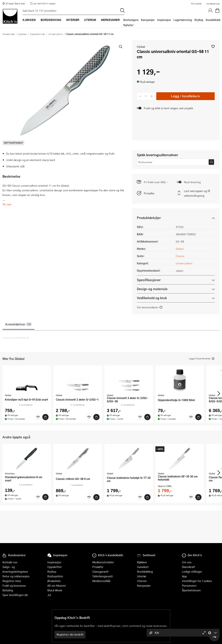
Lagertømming (183, 20)
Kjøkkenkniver (38, 34)
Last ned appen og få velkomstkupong (197, 193)
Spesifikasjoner (149, 280)
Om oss (187, 562)
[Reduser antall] (140, 96)
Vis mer (7, 204)
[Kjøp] (45, 417)
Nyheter (128, 25)
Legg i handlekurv (185, 96)
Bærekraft (189, 567)
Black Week (55, 590)
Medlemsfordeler (103, 562)
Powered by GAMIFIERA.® (16, 338)
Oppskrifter (55, 567)
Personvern (189, 586)
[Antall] (146, 96)
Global (141, 47)
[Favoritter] (38, 417)
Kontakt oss (10, 562)
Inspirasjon (164, 20)
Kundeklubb (213, 20)
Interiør (142, 576)
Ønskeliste (54, 581)
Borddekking (145, 572)
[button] (213, 46)
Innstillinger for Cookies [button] (197, 581)
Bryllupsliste (55, 576)
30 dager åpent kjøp (14, 3)
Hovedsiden (9, 34)
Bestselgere (131, 20)
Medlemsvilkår (101, 581)
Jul (49, 595)
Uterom (142, 581)
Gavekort (143, 567)
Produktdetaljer (149, 218)
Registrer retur (12, 581)
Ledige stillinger (192, 572)
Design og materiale (152, 289)
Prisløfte (149, 193)
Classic (180, 256)
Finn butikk (196, 4)
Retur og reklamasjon (16, 576)
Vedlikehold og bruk (152, 298)
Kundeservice (213, 4)
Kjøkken (23, 34)
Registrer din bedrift (70, 634)
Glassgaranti (100, 572)
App (184, 576)
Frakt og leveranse (14, 586)
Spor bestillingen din (15, 595)
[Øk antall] (152, 96)
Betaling (8, 590)
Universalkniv (55, 34)
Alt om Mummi (57, 586)
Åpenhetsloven (191, 590)
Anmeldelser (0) (18, 324)
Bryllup (199, 20)
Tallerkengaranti (103, 576)
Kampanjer (148, 20)
